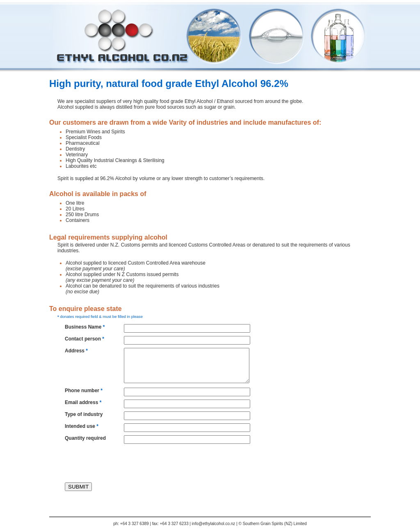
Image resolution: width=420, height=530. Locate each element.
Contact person (84, 339)
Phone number (84, 391)
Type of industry (84, 414)
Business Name (85, 327)
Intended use (82, 426)
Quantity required (85, 438)
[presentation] (116, 463)
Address (76, 351)
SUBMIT (78, 487)
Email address (83, 402)
